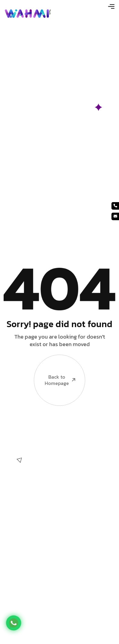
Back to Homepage (55, 369)
